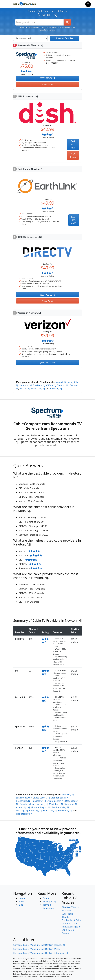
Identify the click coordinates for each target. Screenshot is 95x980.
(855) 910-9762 (48, 363)
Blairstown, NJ (65, 811)
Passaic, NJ (25, 389)
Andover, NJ (68, 794)
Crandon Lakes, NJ (60, 798)
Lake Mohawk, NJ (25, 798)
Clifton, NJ (51, 385)
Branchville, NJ (23, 801)
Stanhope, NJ (71, 804)
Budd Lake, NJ (50, 811)
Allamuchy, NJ (23, 807)
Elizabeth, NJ (39, 385)
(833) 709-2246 (48, 295)
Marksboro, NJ (56, 804)
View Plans (47, 84)
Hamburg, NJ (35, 811)
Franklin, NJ (25, 804)
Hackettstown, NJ (25, 814)
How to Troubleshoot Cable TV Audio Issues (71, 920)
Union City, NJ (38, 389)
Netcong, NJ (22, 811)
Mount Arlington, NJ (41, 807)
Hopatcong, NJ (39, 801)
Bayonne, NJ (56, 389)
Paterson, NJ (26, 385)
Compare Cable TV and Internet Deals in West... (37, 949)
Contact (47, 898)
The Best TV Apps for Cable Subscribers (70, 911)
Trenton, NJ (63, 385)
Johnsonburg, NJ (40, 804)
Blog (21, 905)
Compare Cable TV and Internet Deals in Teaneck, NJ (39, 945)
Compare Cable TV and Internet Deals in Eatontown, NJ (41, 953)
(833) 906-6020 (74, 220)
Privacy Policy (50, 902)
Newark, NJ (61, 382)
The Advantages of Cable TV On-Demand (71, 930)
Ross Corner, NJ (42, 798)
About (22, 902)
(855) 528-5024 (48, 78)
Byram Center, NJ (56, 801)
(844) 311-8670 (73, 144)
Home (22, 898)
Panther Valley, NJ (61, 807)
